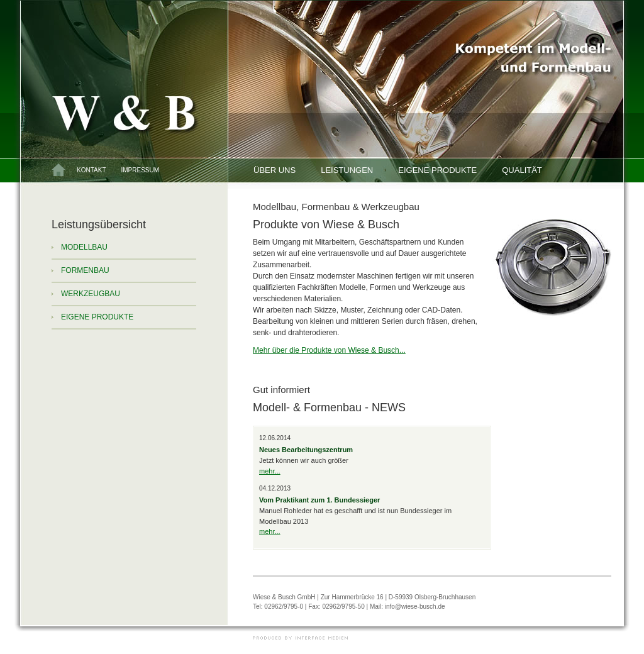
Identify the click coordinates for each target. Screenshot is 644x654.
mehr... (270, 471)
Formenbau (85, 270)
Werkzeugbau (91, 294)
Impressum (140, 170)
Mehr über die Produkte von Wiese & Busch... (329, 350)
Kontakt (91, 170)
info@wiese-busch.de (415, 607)
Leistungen (347, 170)
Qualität (522, 170)
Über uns (275, 170)
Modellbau (84, 247)
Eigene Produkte (437, 170)
